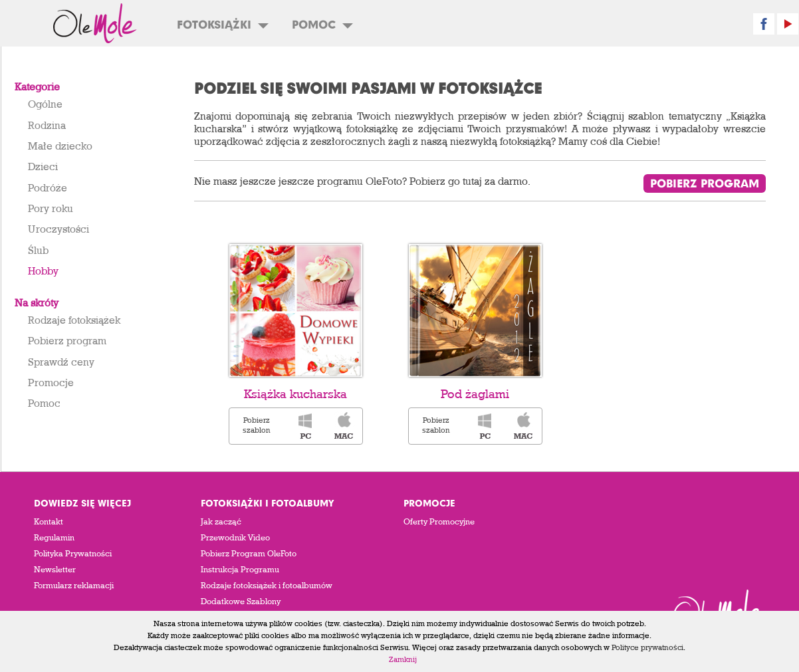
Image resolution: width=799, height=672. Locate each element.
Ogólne (45, 104)
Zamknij (403, 659)
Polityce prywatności (647, 647)
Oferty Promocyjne (439, 521)
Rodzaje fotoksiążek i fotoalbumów (267, 585)
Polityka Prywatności (73, 553)
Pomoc (322, 24)
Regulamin (54, 537)
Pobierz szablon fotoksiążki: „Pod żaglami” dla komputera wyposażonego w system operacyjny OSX (523, 426)
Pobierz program (67, 340)
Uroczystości (58, 229)
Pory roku (51, 208)
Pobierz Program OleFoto (249, 553)
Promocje (51, 382)
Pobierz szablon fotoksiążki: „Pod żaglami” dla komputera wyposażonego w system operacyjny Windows (484, 426)
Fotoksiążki (223, 24)
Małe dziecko (60, 146)
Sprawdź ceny (61, 362)
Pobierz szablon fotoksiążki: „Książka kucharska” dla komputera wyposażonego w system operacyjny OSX (344, 426)
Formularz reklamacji (74, 585)
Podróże (48, 187)
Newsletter (55, 569)
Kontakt (49, 521)
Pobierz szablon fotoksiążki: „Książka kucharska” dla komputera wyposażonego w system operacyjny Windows (304, 426)
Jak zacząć (221, 521)
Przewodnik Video (235, 537)
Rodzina (47, 125)
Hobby (43, 271)
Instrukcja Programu (240, 569)
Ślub (38, 250)
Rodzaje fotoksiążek (74, 320)
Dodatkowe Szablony (241, 601)
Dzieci (43, 166)
